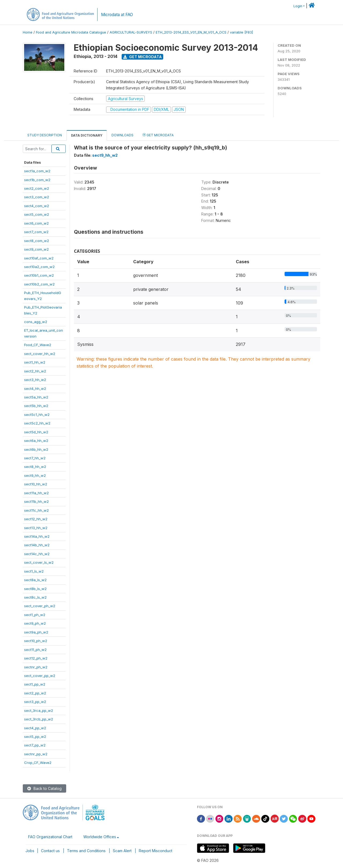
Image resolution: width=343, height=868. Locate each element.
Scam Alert (122, 851)
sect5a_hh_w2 (36, 397)
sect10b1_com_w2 (39, 275)
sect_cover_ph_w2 (40, 606)
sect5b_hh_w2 (36, 406)
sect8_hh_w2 (35, 467)
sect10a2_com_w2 (39, 267)
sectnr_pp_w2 (36, 754)
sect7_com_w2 (36, 232)
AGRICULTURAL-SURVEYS (131, 32)
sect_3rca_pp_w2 (39, 710)
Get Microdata (143, 57)
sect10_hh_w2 (36, 484)
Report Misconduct (156, 851)
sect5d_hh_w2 (36, 432)
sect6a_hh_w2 (36, 441)
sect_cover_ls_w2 (39, 562)
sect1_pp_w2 (35, 684)
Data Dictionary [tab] (87, 135)
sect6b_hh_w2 (36, 449)
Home (28, 32)
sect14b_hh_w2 (37, 545)
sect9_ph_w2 (35, 623)
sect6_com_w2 (36, 223)
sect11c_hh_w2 (36, 510)
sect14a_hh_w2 (37, 536)
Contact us (50, 851)
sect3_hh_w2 (35, 380)
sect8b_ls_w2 (35, 589)
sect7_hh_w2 (35, 458)
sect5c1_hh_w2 (37, 415)
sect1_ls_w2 (34, 571)
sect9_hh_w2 (35, 475)
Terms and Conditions (86, 851)
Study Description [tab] (45, 135)
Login (298, 6)
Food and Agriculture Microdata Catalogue (71, 32)
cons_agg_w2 (36, 322)
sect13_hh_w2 (36, 528)
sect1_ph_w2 (35, 615)
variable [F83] (241, 32)
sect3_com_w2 (37, 197)
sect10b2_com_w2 (39, 284)
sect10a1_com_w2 (39, 258)
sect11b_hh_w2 (36, 501)
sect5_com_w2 (37, 214)
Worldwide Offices (100, 837)
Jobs (30, 851)
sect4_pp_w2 (35, 728)
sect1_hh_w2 (35, 362)
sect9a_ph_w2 (36, 632)
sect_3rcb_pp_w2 (39, 719)
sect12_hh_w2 (36, 519)
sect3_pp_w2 (35, 702)
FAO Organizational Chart (50, 837)
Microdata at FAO (117, 15)
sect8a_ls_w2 (35, 580)
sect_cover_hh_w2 (40, 354)
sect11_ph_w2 (35, 650)
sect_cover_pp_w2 (40, 676)
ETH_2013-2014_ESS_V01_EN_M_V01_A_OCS (191, 32)
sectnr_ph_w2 (36, 667)
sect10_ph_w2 (36, 641)
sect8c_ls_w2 (35, 597)
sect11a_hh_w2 (36, 493)
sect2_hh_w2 (35, 371)
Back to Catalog (44, 788)
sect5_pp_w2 (35, 737)
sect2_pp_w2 (35, 693)
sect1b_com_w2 (37, 180)
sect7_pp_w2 (35, 745)
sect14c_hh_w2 (37, 554)
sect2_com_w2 (37, 188)
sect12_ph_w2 (36, 658)
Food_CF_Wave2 (38, 345)
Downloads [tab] (122, 135)
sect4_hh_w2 (35, 389)
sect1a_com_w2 (37, 171)
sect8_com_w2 (37, 241)
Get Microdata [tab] (158, 135)
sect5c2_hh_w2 (37, 423)
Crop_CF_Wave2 (38, 763)
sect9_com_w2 (36, 249)
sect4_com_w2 (37, 206)
